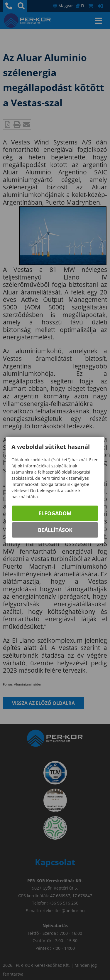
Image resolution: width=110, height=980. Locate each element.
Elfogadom (55, 513)
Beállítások (55, 530)
